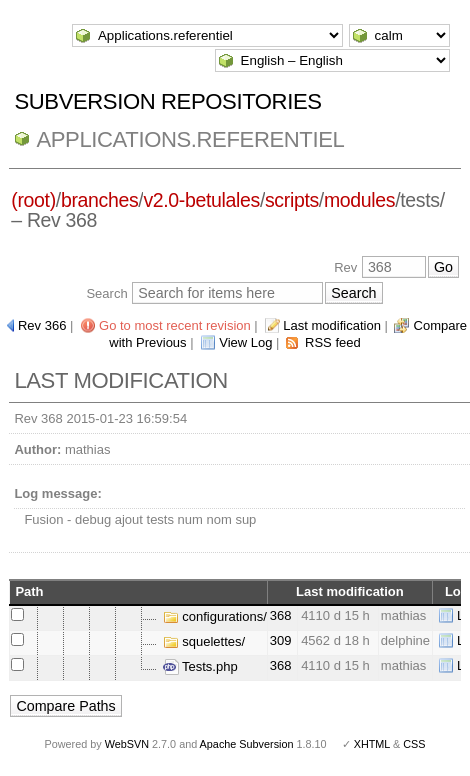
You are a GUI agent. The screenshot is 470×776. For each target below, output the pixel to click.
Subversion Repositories (167, 101)
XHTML (372, 744)
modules (359, 200)
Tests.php (200, 666)
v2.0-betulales (201, 200)
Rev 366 (42, 325)
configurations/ (215, 616)
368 (281, 615)
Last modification (332, 325)
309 (281, 640)
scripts (292, 200)
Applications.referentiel (190, 139)
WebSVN (127, 744)
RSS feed (333, 342)
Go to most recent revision (175, 325)
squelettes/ (204, 641)
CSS (414, 744)
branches (99, 200)
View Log (245, 342)
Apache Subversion (247, 744)
